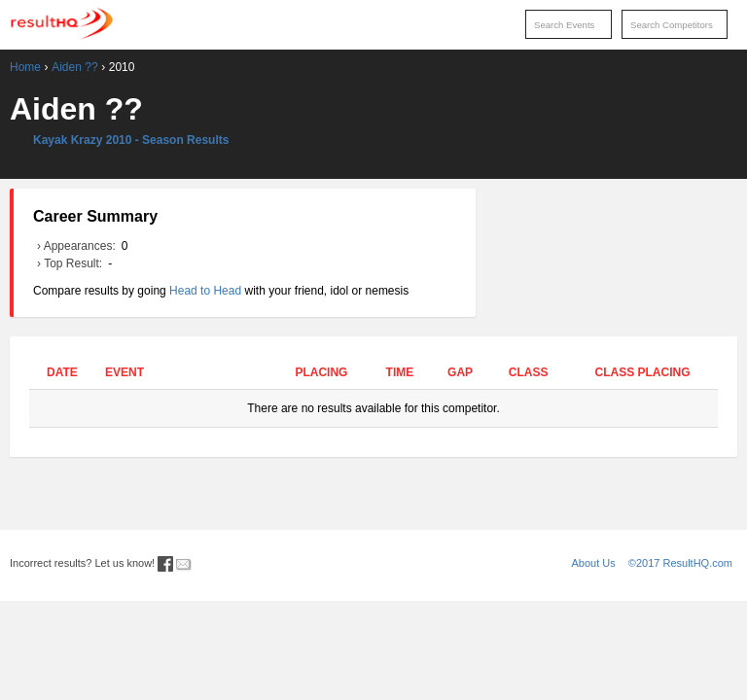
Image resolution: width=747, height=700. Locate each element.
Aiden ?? (74, 67)
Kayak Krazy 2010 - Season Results (131, 140)
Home (25, 67)
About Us (594, 563)
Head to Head (205, 291)
